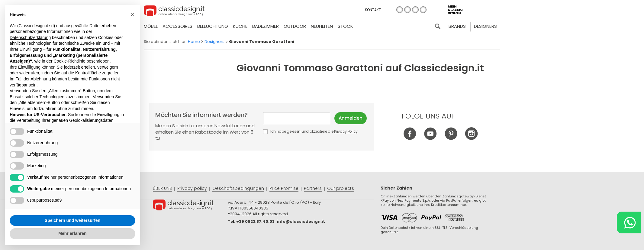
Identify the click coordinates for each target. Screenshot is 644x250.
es (423, 10)
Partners (313, 188)
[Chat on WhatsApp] (629, 222)
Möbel (151, 26)
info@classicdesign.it (301, 221)
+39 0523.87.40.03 (255, 221)
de (415, 10)
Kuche (240, 26)
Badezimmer (266, 26)
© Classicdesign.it (190, 206)
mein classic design (455, 10)
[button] (132, 15)
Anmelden (351, 118)
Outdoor (295, 26)
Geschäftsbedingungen (238, 188)
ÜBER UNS (162, 188)
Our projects (341, 188)
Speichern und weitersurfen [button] (72, 220)
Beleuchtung (213, 26)
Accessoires (177, 26)
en (407, 10)
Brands (457, 26)
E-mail (297, 118)
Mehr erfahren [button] (72, 233)
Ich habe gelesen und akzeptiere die (311, 131)
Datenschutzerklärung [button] (30, 37)
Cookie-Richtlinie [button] (69, 61)
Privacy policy (192, 188)
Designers (485, 26)
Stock (345, 26)
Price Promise (284, 188)
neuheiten (322, 26)
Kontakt (373, 10)
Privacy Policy (346, 131)
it (400, 10)
